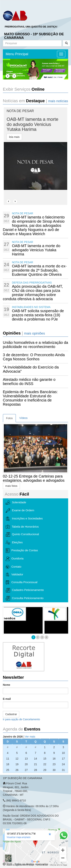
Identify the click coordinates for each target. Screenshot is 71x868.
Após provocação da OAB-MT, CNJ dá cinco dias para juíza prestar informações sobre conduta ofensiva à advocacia (33, 293)
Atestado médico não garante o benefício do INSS (29, 382)
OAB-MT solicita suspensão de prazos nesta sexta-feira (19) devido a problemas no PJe (38, 315)
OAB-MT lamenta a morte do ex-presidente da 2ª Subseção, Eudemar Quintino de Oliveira (39, 270)
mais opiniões (34, 333)
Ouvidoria (15, 559)
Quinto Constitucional (22, 535)
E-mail (7, 699)
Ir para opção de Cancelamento (21, 719)
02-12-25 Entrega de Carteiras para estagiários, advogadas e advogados (34, 478)
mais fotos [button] (11, 486)
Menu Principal (17, 54)
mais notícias (58, 101)
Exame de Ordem (20, 511)
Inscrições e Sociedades (24, 519)
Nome (7, 685)
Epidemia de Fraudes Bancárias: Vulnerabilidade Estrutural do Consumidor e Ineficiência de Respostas (30, 398)
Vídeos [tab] (23, 418)
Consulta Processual (22, 582)
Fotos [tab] (9, 418)
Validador (14, 575)
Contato (14, 567)
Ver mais (30, 737)
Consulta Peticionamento (25, 598)
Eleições (14, 543)
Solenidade (16, 503)
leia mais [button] (14, 137)
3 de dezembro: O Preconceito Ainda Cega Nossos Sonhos (34, 357)
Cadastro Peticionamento (25, 590)
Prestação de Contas (22, 551)
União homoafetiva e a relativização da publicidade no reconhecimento (35, 345)
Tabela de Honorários (22, 527)
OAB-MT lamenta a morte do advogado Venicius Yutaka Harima (36, 250)
